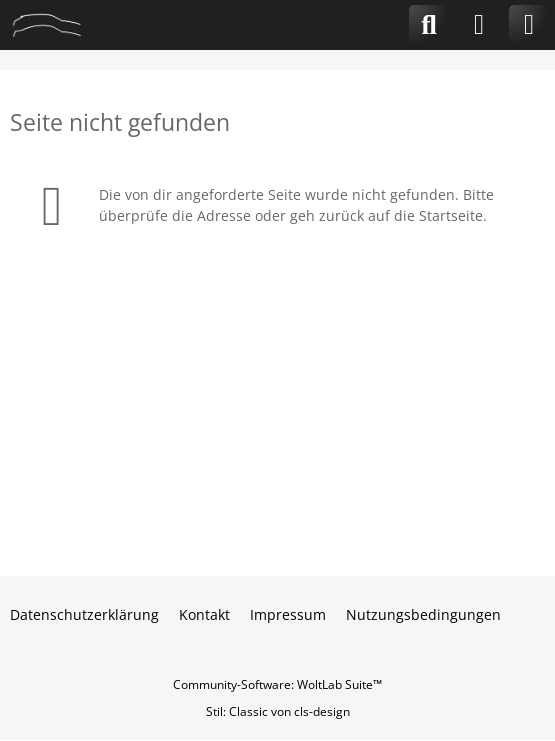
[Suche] (429, 25)
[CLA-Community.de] (47, 25)
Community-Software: (277, 684)
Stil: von (278, 711)
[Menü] (529, 25)
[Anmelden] (479, 25)
